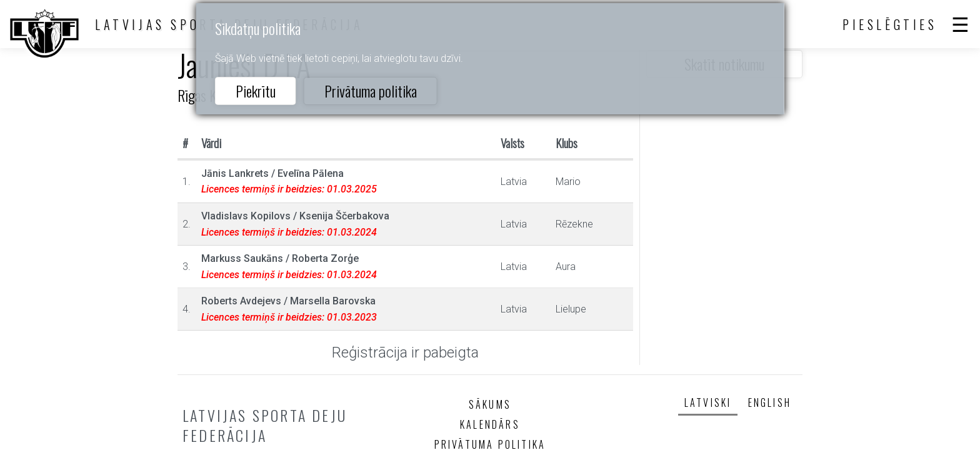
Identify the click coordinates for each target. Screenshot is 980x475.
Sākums (490, 404)
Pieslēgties (890, 24)
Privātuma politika (371, 91)
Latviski (708, 402)
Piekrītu (256, 91)
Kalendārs (490, 424)
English (770, 402)
